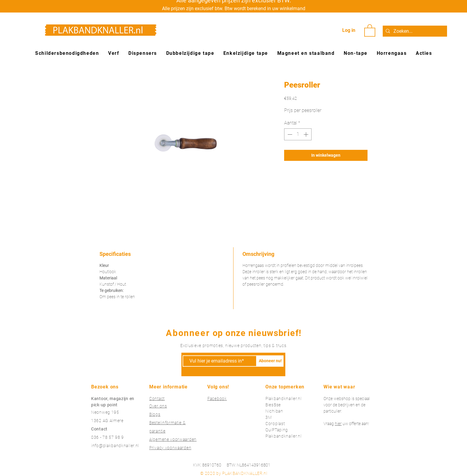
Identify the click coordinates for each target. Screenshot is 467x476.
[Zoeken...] (414, 31)
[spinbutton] (298, 134)
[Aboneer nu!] (270, 361)
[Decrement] (289, 134)
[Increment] (306, 134)
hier (338, 424)
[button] (370, 30)
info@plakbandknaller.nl (115, 446)
